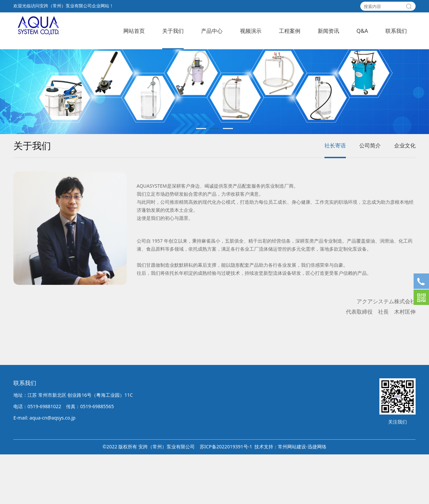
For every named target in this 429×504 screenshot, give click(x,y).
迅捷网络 (317, 496)
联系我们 (396, 31)
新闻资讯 (328, 31)
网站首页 (134, 31)
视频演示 (251, 31)
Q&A (362, 31)
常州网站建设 (292, 496)
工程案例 (290, 31)
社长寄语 (335, 195)
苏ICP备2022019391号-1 (226, 496)
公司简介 (370, 195)
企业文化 (405, 195)
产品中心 (212, 31)
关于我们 (173, 31)
